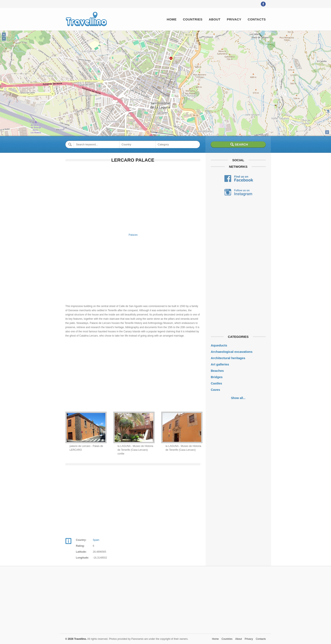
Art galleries (220, 364)
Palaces (133, 235)
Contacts (257, 19)
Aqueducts (219, 345)
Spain (96, 540)
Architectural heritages (228, 358)
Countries (193, 19)
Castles (216, 383)
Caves (216, 390)
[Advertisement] (133, 197)
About (215, 19)
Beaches (217, 371)
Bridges (217, 377)
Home (172, 19)
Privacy (234, 19)
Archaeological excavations (232, 352)
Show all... (238, 398)
